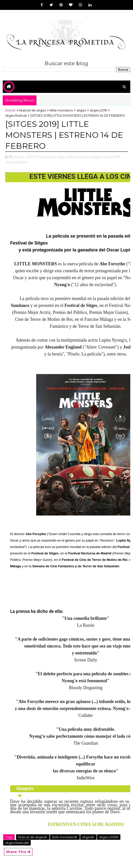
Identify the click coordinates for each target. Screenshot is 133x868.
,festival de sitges (53, 157)
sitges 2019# (109, 837)
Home (10, 110)
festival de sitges (33, 110)
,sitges (96, 157)
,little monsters (79, 157)
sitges (81, 110)
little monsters (61, 110)
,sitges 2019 (111, 157)
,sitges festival (16, 162)
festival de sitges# (33, 837)
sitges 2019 (98, 110)
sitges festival (16, 115)
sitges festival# (17, 843)
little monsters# (65, 837)
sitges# (88, 837)
